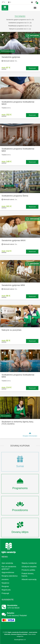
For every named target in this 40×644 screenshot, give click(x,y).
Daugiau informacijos (30, 434)
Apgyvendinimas (8, 572)
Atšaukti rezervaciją (29, 579)
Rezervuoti (32, 68)
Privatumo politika (28, 570)
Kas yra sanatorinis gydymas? (9, 568)
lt (4, 2)
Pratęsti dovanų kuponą (28, 575)
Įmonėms (5, 579)
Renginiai (5, 586)
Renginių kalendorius (10, 576)
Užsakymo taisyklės (29, 567)
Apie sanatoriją (7, 563)
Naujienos (5, 583)
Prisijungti (5, 593)
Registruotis (6, 590)
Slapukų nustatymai (29, 563)
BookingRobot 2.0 (20, 640)
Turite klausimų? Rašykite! (17, 616)
